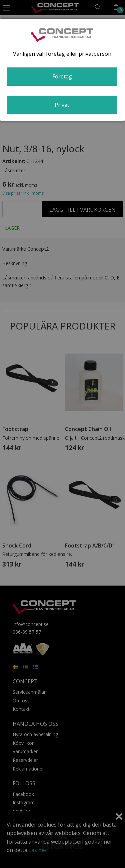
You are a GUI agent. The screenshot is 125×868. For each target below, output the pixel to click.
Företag (62, 76)
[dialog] (62, 70)
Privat (62, 105)
